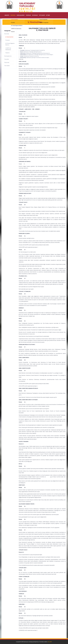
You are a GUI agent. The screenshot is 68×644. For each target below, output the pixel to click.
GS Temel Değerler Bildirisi (10, 44)
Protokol (8, 40)
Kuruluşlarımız (21, 15)
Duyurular (35, 15)
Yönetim (7, 53)
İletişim (48, 15)
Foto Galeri (42, 15)
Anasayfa (7, 15)
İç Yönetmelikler (9, 37)
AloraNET (50, 642)
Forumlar (28, 15)
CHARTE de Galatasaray (8, 49)
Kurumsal (13, 15)
